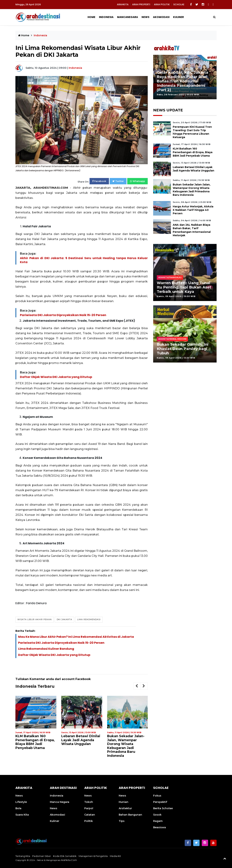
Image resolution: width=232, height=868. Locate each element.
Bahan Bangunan (130, 815)
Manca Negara (60, 802)
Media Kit (115, 856)
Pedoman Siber (42, 856)
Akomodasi (161, 17)
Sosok (157, 815)
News (145, 17)
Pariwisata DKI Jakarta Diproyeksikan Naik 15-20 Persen (63, 315)
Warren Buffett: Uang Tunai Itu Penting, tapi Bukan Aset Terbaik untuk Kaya (184, 287)
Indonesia (106, 17)
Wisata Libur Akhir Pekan (35, 619)
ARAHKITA (123, 4)
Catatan (90, 815)
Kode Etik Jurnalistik (65, 856)
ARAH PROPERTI (141, 4)
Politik (89, 821)
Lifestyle (21, 802)
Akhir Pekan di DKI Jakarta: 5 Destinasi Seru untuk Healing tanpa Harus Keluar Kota (84, 260)
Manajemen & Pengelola (93, 856)
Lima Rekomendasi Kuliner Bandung (46, 649)
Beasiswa (159, 827)
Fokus (157, 796)
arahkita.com (69, 860)
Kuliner (178, 17)
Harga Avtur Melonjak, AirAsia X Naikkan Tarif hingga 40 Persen (193, 210)
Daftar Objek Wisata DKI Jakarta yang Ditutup (56, 377)
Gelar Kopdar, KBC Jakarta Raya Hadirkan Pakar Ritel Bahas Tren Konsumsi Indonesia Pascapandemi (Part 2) (183, 81)
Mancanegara (128, 17)
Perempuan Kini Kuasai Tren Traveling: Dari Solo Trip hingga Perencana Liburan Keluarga (192, 132)
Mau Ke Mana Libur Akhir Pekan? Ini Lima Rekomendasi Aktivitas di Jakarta (76, 637)
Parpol (89, 808)
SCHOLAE (179, 4)
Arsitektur (125, 808)
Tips (122, 821)
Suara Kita (22, 815)
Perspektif (160, 802)
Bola (18, 808)
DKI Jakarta (64, 619)
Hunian (124, 802)
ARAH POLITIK (162, 4)
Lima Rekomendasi (89, 619)
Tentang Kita (23, 856)
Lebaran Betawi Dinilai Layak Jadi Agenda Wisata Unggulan (81, 740)
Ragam (158, 821)
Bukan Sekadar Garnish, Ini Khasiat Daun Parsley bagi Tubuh (183, 349)
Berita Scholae (163, 808)
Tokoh (89, 802)
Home (91, 17)
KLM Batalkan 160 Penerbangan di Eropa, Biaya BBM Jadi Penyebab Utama (35, 742)
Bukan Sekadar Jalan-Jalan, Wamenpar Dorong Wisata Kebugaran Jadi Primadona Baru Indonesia (126, 746)
